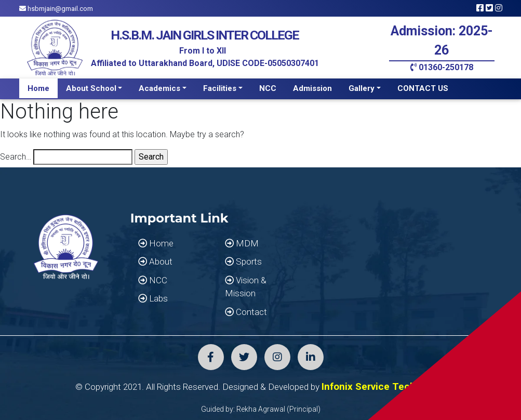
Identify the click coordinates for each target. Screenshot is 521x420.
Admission (312, 88)
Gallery (362, 88)
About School (91, 88)
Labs (153, 298)
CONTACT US (423, 88)
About (155, 261)
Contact (246, 312)
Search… (16, 157)
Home (38, 88)
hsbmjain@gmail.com (56, 9)
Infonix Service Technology (384, 386)
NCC (268, 88)
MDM (242, 243)
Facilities (220, 88)
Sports (243, 261)
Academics (159, 88)
